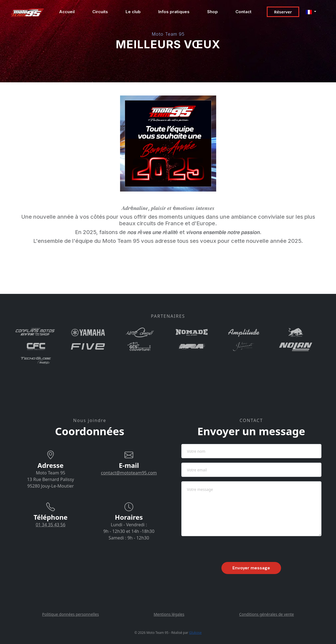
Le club (133, 12)
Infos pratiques (174, 12)
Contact (243, 12)
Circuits (100, 12)
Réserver (283, 12)
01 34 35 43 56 (51, 525)
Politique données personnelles (70, 614)
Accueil (67, 12)
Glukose (195, 633)
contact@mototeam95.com (129, 473)
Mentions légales (169, 614)
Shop (213, 12)
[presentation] (223, 551)
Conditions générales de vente (266, 614)
